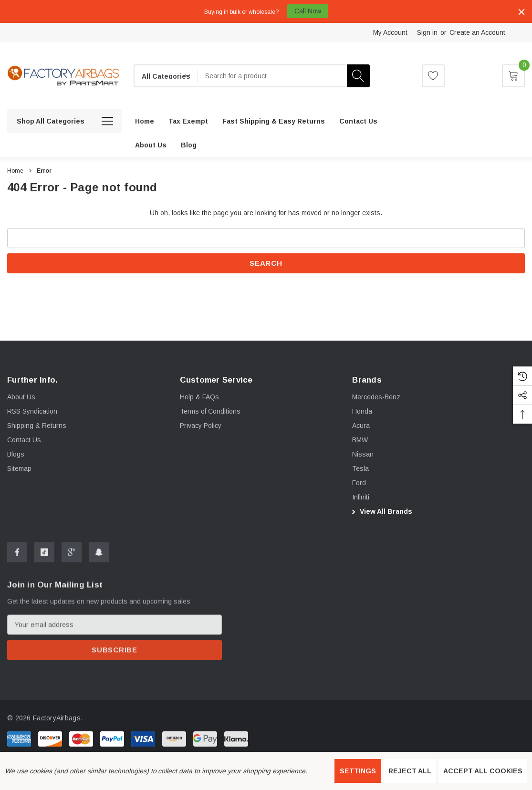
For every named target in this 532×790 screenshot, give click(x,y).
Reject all (410, 771)
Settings (358, 771)
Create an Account (477, 32)
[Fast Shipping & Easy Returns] (274, 121)
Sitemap (19, 473)
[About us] (151, 145)
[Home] (145, 121)
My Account (390, 32)
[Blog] (189, 145)
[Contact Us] (358, 121)
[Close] (522, 12)
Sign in (427, 32)
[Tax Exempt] (188, 121)
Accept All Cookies (483, 771)
